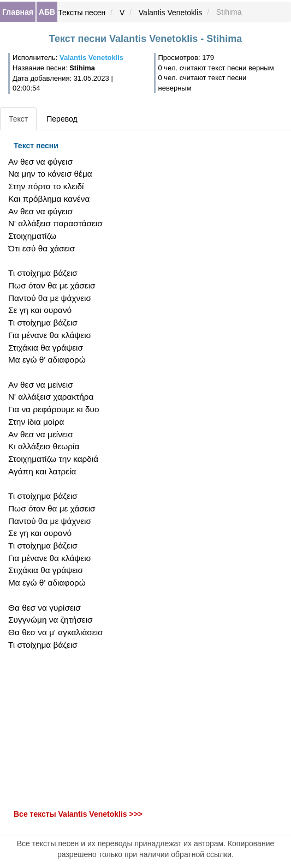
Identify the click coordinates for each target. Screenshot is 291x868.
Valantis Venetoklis (170, 13)
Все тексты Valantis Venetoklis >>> (78, 814)
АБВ (47, 12)
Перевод (62, 119)
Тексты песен (82, 13)
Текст (18, 119)
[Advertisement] (97, 730)
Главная (18, 12)
